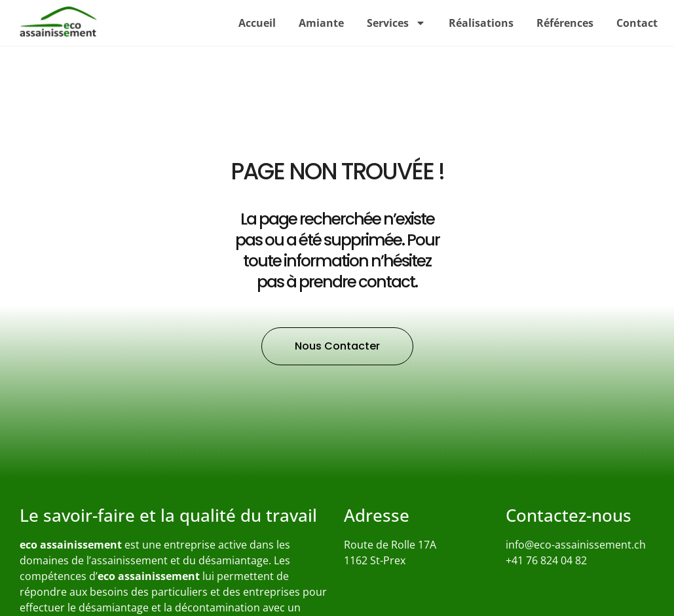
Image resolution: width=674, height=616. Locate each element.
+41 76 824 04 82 (546, 560)
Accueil (257, 23)
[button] (337, 346)
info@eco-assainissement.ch (576, 545)
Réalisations (481, 23)
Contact (637, 23)
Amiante (321, 23)
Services (396, 23)
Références (565, 23)
